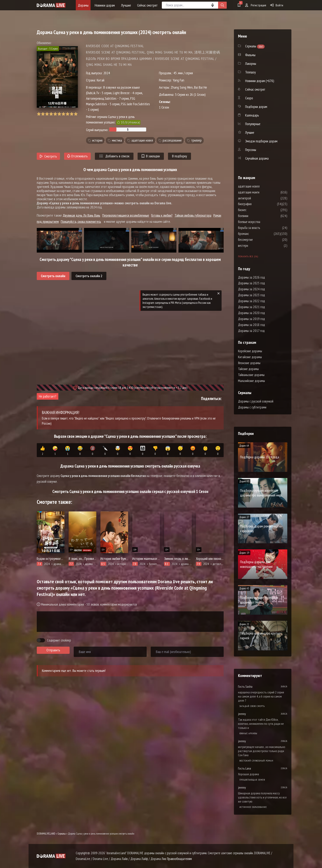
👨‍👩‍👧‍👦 (143, 451)
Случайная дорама (257, 158)
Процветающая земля (252, 780)
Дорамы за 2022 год (251, 301)
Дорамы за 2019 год (251, 319)
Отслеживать (77, 156)
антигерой (257, 198)
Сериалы (62, 834)
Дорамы (83, 5)
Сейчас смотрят (147, 5)
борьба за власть (261, 228)
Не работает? (48, 396)
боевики (255, 216)
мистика (117, 140)
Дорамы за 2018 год (251, 325)
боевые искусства (261, 222)
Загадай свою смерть (252, 706)
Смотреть (48, 156)
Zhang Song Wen (182, 87)
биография (257, 204)
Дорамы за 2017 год (251, 331)
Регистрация (256, 5)
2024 (107, 73)
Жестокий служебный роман (256, 761)
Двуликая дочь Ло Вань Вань (81, 215)
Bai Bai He (201, 87)
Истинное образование (253, 807)
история (97, 140)
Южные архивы (248, 733)
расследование (172, 140)
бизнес (255, 210)
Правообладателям (179, 859)
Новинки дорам (105, 5)
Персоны (251, 150)
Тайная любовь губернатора (193, 215)
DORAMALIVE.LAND (46, 834)
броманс (256, 234)
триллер (196, 140)
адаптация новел (142, 140)
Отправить (53, 650)
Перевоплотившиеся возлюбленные (126, 215)
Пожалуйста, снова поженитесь (81, 221)
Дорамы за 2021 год (251, 307)
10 (76, 114)
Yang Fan (178, 80)
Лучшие (126, 5)
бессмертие (258, 240)
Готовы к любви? (162, 215)
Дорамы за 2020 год (251, 313)
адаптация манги (261, 192)
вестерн (255, 246)
